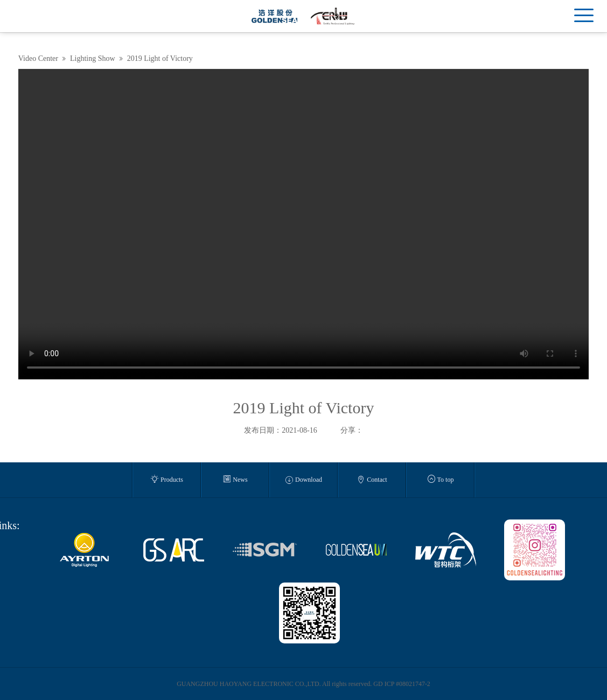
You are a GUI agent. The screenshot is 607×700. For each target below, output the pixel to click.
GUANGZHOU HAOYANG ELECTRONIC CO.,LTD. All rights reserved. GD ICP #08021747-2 (303, 684)
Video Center (38, 58)
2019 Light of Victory (160, 58)
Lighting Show (93, 58)
